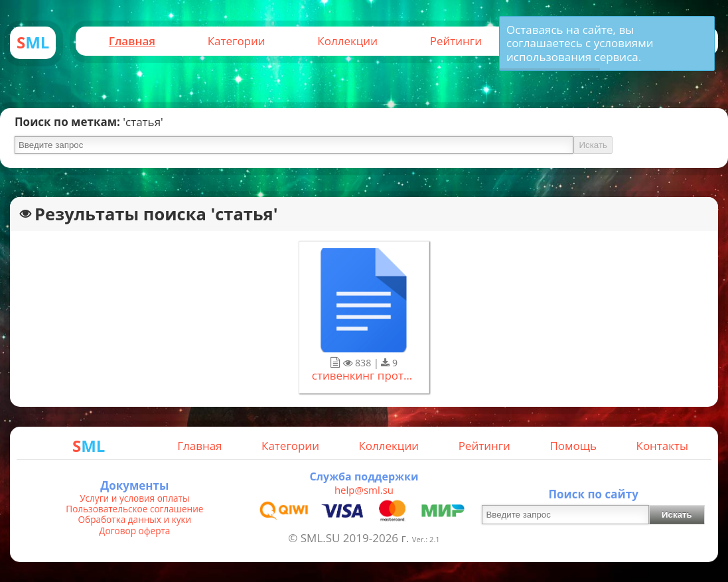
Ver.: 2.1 (426, 539)
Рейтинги (456, 41)
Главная (132, 41)
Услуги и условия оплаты (134, 498)
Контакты (663, 446)
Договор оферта (134, 531)
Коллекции (347, 41)
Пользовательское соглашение (134, 509)
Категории (237, 41)
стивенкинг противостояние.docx (364, 376)
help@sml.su (364, 490)
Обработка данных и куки (135, 520)
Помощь (573, 446)
